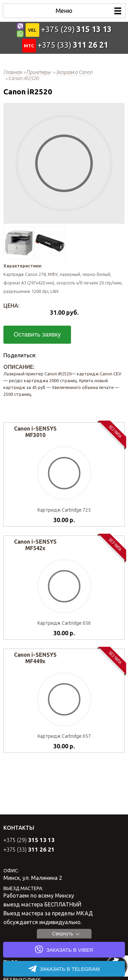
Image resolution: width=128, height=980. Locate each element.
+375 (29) (76, 29)
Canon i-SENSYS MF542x (35, 545)
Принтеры (39, 72)
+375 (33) (73, 45)
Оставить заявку (37, 335)
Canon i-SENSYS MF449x (35, 658)
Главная (12, 72)
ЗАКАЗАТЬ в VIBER (64, 950)
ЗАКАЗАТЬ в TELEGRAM (64, 969)
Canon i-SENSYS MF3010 (35, 432)
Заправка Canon (74, 72)
